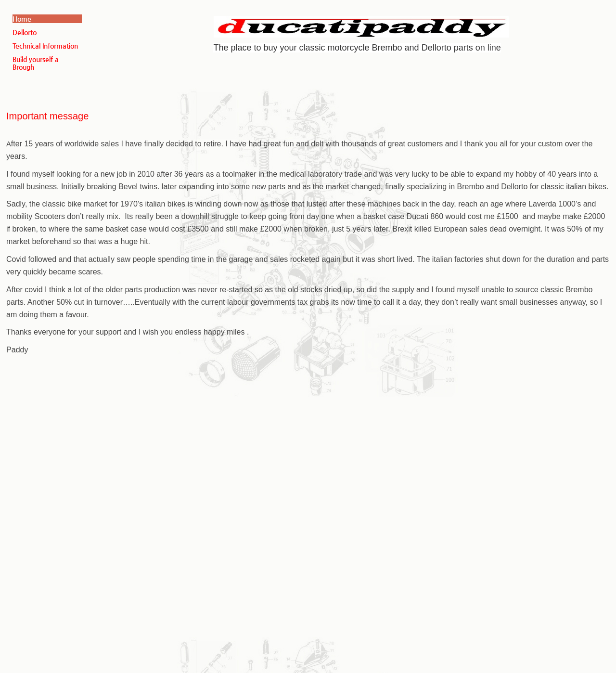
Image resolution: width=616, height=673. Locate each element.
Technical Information (45, 46)
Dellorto (25, 32)
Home (22, 19)
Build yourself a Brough (36, 63)
